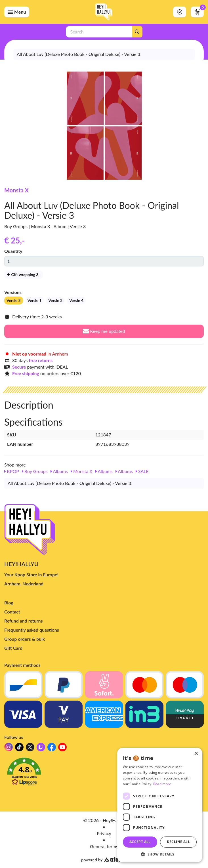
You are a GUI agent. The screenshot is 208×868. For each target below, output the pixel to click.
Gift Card (13, 648)
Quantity (13, 251)
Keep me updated (104, 331)
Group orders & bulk (25, 639)
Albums (59, 471)
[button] (104, 773)
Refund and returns (23, 621)
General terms (104, 846)
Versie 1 (35, 300)
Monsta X (16, 190)
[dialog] (160, 805)
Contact (12, 612)
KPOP (12, 471)
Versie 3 (14, 300)
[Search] (137, 32)
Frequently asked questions (32, 630)
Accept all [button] (140, 842)
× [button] (196, 754)
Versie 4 (76, 300)
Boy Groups (35, 471)
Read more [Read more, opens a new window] (162, 784)
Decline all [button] (178, 842)
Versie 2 (55, 300)
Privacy (104, 833)
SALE (142, 471)
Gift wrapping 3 (24, 275)
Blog (9, 603)
